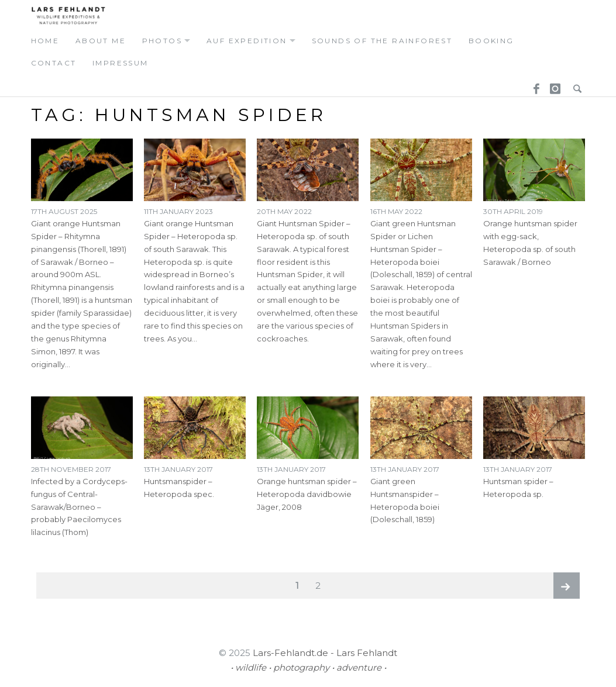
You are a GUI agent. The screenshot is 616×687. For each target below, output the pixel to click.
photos (162, 41)
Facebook (532, 85)
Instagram (553, 85)
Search (574, 85)
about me (101, 41)
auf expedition (247, 41)
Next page (567, 586)
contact (54, 63)
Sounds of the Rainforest (382, 41)
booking (491, 41)
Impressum (121, 63)
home (45, 41)
